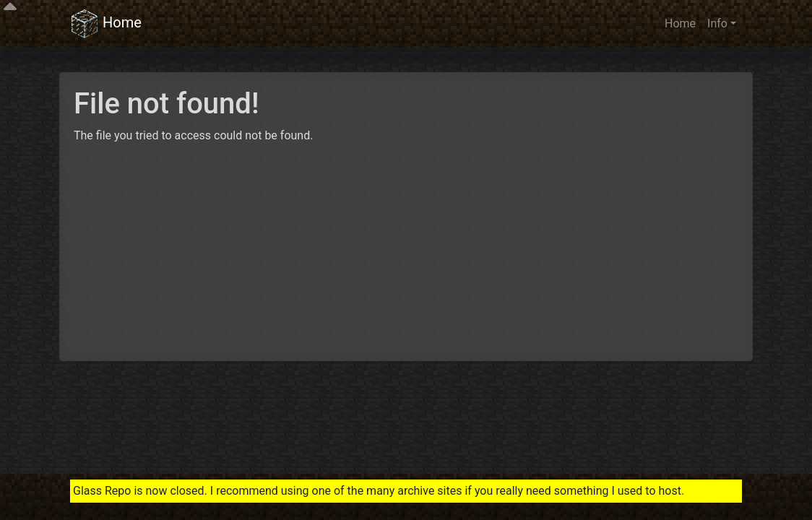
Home (106, 24)
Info (717, 23)
